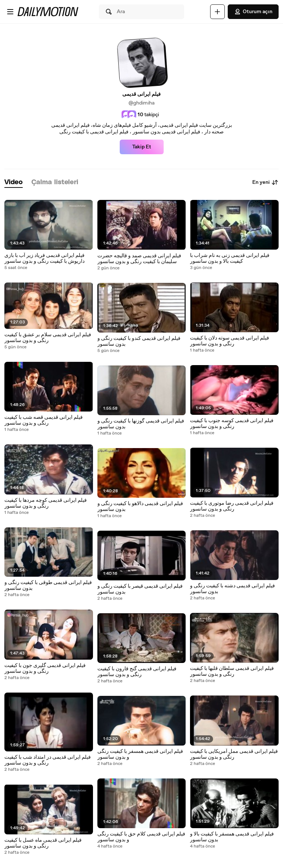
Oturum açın (253, 12)
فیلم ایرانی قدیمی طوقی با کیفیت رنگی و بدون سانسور (48, 585)
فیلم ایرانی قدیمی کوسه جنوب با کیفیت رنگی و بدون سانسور (232, 424)
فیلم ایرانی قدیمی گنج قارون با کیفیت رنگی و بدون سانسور (137, 672)
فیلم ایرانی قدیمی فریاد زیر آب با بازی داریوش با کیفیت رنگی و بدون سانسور (44, 258)
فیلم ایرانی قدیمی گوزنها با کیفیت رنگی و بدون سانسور (141, 424)
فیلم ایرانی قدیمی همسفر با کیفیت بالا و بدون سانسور (232, 837)
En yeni (265, 182)
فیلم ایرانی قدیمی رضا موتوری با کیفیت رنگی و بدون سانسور (232, 506)
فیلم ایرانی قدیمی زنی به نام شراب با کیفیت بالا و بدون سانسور (230, 258)
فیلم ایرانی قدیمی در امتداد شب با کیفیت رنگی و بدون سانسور (48, 760)
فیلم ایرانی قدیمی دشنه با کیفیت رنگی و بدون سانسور (232, 589)
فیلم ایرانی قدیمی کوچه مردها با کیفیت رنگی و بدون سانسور (46, 503)
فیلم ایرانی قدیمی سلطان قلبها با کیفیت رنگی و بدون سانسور (232, 671)
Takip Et (142, 147)
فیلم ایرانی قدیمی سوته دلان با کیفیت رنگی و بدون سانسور (230, 341)
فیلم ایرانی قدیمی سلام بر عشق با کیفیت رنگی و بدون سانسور (48, 338)
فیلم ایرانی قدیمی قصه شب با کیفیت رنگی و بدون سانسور (44, 420)
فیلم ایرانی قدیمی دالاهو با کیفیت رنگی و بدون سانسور (140, 507)
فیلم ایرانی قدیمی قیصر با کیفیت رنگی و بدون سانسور (140, 589)
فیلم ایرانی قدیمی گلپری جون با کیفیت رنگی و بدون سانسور (45, 668)
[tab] (14, 183)
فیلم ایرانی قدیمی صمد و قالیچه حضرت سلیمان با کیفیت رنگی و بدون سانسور (139, 259)
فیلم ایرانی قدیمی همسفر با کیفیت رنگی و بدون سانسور (140, 754)
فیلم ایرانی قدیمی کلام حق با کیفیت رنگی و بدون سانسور (141, 837)
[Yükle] (217, 12)
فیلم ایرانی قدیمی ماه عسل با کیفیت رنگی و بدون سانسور (43, 843)
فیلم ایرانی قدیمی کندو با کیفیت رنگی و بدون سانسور (139, 341)
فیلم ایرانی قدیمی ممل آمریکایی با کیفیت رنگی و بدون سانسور (234, 754)
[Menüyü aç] (10, 12)
